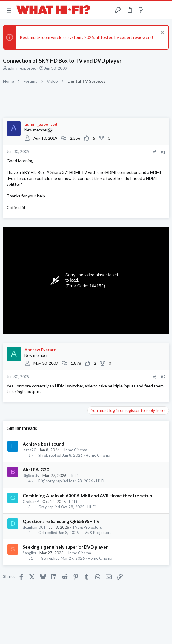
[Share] (155, 152)
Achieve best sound (43, 444)
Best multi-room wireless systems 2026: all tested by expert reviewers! (87, 37)
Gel (41, 533)
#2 (163, 377)
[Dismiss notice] (161, 33)
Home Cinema (75, 450)
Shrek (43, 455)
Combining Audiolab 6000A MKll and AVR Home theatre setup (87, 496)
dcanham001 (34, 527)
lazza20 (29, 450)
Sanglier (30, 553)
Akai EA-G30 (36, 470)
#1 (163, 152)
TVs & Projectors (87, 527)
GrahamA (31, 502)
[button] (9, 10)
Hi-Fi (74, 476)
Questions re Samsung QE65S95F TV (61, 521)
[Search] (164, 10)
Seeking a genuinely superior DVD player (65, 547)
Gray (43, 507)
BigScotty (31, 476)
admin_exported (22, 68)
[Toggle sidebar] (152, 10)
